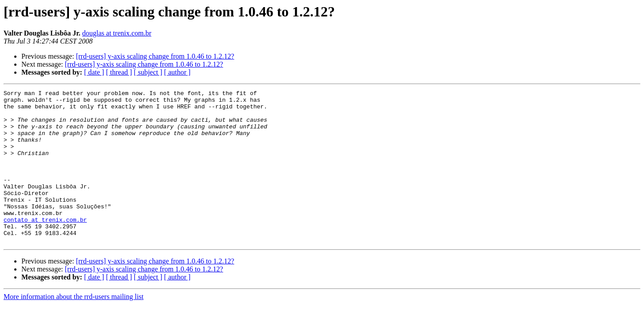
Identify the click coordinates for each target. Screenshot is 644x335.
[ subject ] (148, 72)
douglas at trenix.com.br (117, 33)
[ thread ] (119, 72)
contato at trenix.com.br (45, 246)
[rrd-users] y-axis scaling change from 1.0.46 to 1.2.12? (155, 56)
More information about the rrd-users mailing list (74, 327)
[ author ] (177, 72)
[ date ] (94, 72)
